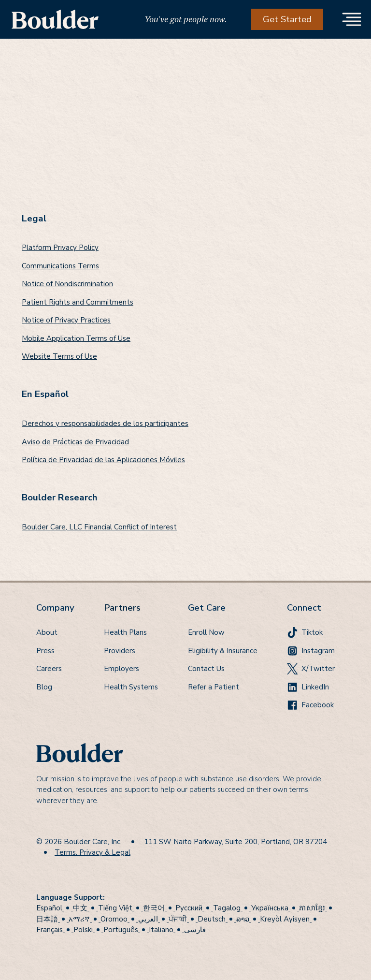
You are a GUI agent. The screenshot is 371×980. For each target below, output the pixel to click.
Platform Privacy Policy (60, 248)
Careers (49, 669)
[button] (352, 19)
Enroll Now (206, 632)
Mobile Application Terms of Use (76, 338)
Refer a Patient (214, 687)
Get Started (287, 19)
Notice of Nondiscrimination (67, 284)
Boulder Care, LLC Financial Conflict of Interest (99, 527)
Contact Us (206, 669)
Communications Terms (60, 266)
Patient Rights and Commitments (78, 302)
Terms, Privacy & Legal (93, 852)
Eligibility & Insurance (223, 651)
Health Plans (125, 632)
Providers (120, 651)
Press (45, 651)
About (47, 632)
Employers (121, 669)
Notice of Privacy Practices (66, 320)
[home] (55, 19)
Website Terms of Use (59, 356)
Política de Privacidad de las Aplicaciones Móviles (103, 460)
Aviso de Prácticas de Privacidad (75, 442)
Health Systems (131, 687)
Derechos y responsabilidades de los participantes (105, 424)
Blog (44, 687)
